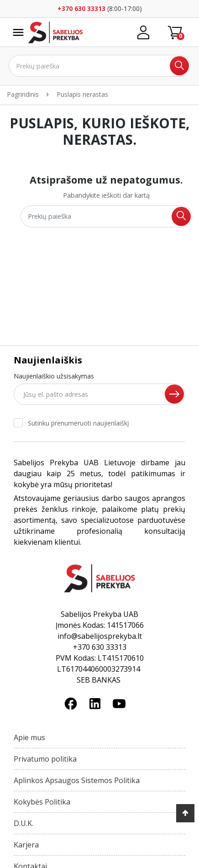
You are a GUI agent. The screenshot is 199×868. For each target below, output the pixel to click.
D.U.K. (24, 823)
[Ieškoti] (100, 66)
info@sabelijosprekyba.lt (100, 636)
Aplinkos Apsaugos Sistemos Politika (77, 780)
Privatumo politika (45, 759)
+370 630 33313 (81, 8)
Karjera (26, 845)
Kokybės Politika (42, 802)
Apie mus (29, 737)
